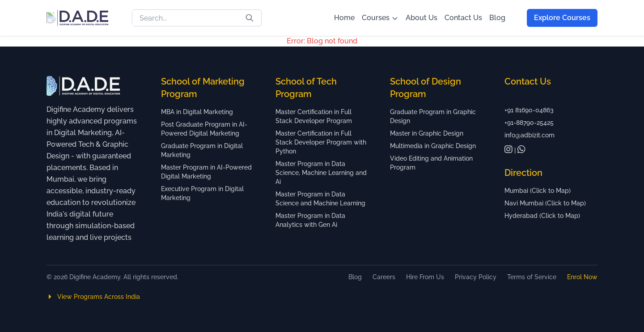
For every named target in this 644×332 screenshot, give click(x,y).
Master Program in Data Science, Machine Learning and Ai (321, 173)
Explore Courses (562, 18)
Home (344, 18)
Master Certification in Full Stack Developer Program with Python (321, 142)
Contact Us (463, 18)
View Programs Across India (93, 297)
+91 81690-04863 (529, 110)
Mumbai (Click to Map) (538, 191)
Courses (380, 18)
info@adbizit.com (530, 135)
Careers (384, 277)
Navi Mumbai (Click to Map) (545, 203)
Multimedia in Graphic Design (433, 146)
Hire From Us (425, 277)
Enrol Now (582, 277)
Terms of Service (532, 277)
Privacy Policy (476, 277)
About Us (422, 18)
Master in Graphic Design (427, 133)
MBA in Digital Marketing (197, 112)
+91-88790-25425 (529, 123)
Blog (497, 18)
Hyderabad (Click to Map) (542, 216)
